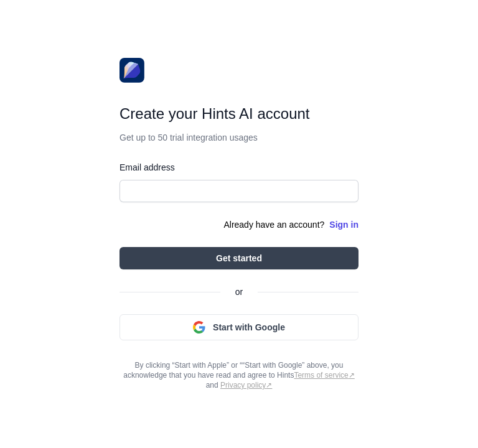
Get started (239, 258)
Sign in (344, 225)
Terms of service (321, 375)
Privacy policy (243, 385)
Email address (147, 167)
